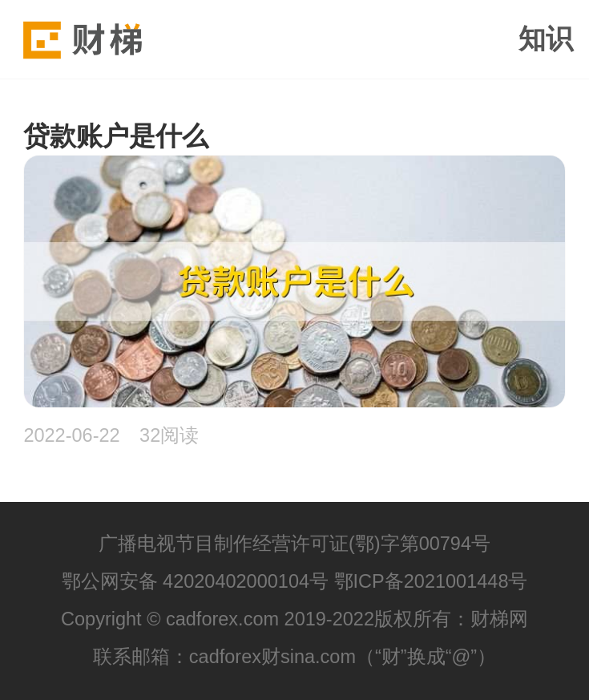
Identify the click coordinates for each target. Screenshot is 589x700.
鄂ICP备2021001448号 (431, 581)
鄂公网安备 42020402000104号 (196, 581)
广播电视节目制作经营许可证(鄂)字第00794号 (294, 544)
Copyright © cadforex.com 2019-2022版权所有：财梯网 (294, 619)
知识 (546, 38)
